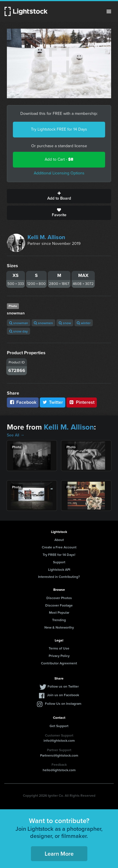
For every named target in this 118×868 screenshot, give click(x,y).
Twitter (53, 402)
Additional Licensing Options (59, 173)
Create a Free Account (59, 547)
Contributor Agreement (59, 663)
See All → (16, 435)
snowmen (43, 323)
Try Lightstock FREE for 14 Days (59, 129)
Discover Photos (59, 598)
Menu (109, 11)
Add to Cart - (59, 159)
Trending (59, 620)
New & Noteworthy (59, 627)
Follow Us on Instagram (63, 703)
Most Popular (59, 612)
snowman (19, 323)
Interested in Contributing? (59, 577)
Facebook (23, 402)
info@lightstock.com (59, 740)
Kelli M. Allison (46, 237)
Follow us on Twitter (63, 686)
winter (84, 323)
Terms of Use (59, 648)
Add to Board (59, 196)
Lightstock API (59, 569)
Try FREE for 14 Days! (59, 555)
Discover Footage (59, 605)
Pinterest (82, 402)
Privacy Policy (59, 656)
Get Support (59, 726)
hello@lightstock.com (59, 770)
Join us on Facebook (63, 695)
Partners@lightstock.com (59, 755)
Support (59, 562)
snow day (18, 331)
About (59, 540)
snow (65, 323)
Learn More (59, 854)
